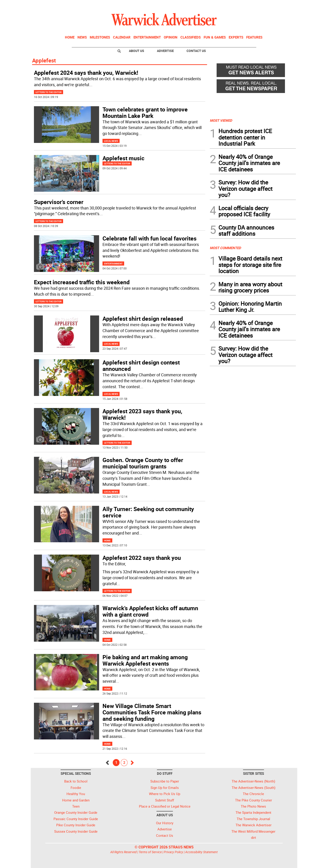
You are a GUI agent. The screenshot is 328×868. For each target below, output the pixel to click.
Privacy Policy (173, 852)
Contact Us (196, 51)
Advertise (165, 51)
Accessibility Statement (201, 852)
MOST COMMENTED (225, 248)
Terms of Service (150, 852)
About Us (137, 51)
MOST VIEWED (221, 120)
